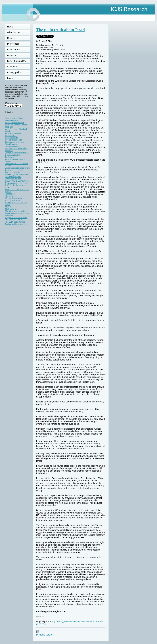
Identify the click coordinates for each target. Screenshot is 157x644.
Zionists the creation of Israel (17, 153)
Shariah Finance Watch (15, 123)
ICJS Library (14, 50)
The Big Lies (10, 196)
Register (12, 38)
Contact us (13, 67)
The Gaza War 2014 (14, 220)
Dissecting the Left (13, 155)
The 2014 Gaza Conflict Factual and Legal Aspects (16, 223)
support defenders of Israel (16, 218)
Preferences (13, 44)
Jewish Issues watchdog (15, 146)
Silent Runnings (12, 144)
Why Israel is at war (13, 133)
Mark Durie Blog (12, 209)
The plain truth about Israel (61, 30)
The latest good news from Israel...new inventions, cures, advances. (17, 213)
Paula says (10, 157)
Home (10, 27)
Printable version (45, 634)
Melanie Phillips (12, 120)
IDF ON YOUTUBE (13, 200)
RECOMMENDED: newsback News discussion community (17, 182)
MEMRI (8, 207)
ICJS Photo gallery (17, 61)
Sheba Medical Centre (14, 118)
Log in (12, 78)
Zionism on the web (13, 179)
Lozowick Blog (11, 136)
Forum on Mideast (13, 172)
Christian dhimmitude (14, 170)
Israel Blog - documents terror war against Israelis (17, 176)
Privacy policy (14, 72)
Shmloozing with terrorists (16, 198)
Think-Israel (10, 194)
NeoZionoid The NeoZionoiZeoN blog (14, 139)
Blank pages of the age (15, 142)
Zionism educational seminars (18, 168)
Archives (12, 55)
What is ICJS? (14, 32)
